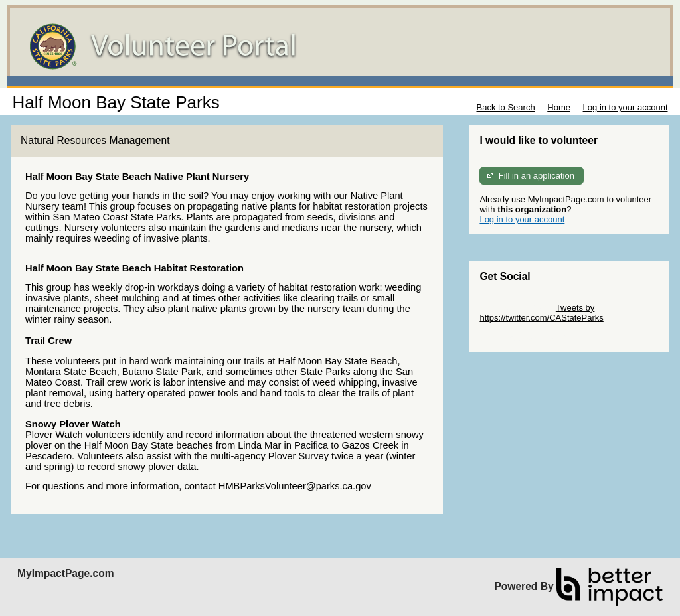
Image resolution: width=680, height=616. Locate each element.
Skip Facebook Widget (523, 338)
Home (559, 107)
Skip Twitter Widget (516, 308)
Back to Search (505, 107)
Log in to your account (626, 107)
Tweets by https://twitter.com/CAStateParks (541, 313)
